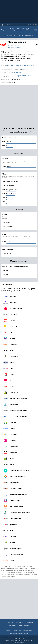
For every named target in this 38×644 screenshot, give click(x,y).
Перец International (24, 76)
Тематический (13, 65)
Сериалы (13, 625)
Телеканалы (10, 35)
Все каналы (9, 622)
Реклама (15, 631)
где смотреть (26, 69)
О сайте (8, 631)
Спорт (20, 625)
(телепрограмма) (14, 45)
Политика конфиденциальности (19, 633)
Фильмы (30, 622)
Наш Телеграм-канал (26, 631)
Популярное (20, 622)
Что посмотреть (27, 35)
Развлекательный (27, 65)
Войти (27, 625)
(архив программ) (15, 47)
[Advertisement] (19, 105)
